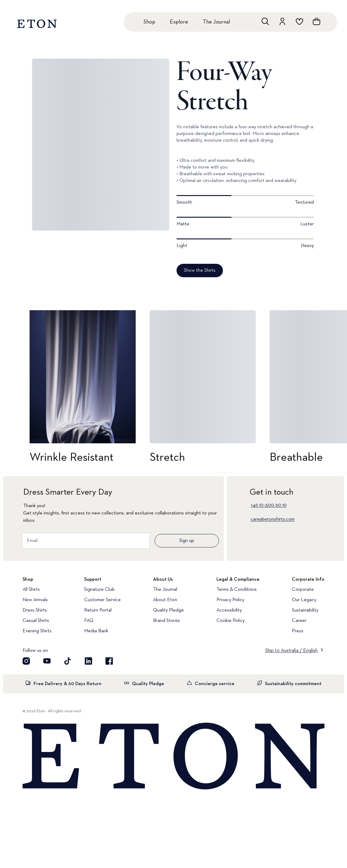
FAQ (89, 621)
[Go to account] (282, 21)
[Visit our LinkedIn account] (88, 661)
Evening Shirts (37, 631)
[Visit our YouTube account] (47, 661)
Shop (149, 22)
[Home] (173, 757)
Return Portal (98, 610)
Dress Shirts (35, 610)
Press (298, 631)
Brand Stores (166, 621)
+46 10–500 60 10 (269, 505)
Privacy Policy (230, 600)
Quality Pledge (168, 610)
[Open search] (265, 21)
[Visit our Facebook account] (109, 661)
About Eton (165, 600)
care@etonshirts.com (273, 519)
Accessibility (229, 610)
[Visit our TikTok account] (68, 661)
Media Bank (96, 631)
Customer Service (102, 600)
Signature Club (99, 590)
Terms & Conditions (237, 590)
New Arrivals (35, 600)
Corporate (303, 590)
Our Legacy (304, 600)
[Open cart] (317, 21)
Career (299, 621)
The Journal (216, 22)
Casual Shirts (36, 621)
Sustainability (305, 610)
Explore (179, 22)
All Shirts (31, 590)
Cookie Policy (231, 621)
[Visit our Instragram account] (26, 661)
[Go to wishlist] (299, 21)
